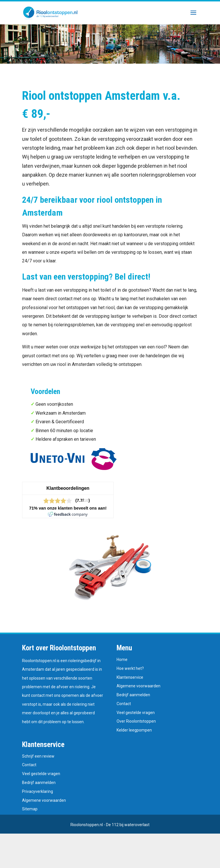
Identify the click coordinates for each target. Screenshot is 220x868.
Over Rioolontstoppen (136, 721)
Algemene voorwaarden (139, 686)
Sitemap (30, 809)
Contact (124, 704)
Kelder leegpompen (134, 730)
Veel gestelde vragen (136, 713)
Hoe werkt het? (130, 668)
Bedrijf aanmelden (133, 695)
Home (122, 660)
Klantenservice (130, 677)
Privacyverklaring (38, 791)
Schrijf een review (38, 756)
